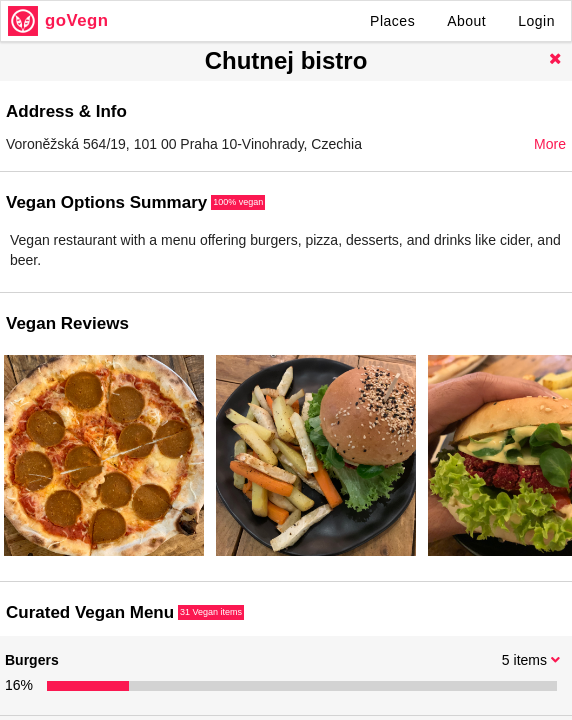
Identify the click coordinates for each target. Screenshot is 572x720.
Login (536, 21)
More (550, 144)
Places (392, 21)
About (466, 21)
